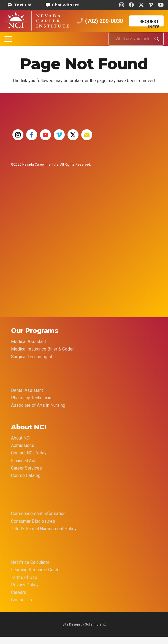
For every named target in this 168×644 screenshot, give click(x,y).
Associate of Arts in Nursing (38, 405)
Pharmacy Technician (31, 398)
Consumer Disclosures (33, 521)
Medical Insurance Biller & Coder (42, 349)
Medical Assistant (29, 342)
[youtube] (45, 135)
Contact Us (21, 600)
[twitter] (73, 135)
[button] (8, 39)
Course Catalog (26, 475)
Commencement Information (38, 514)
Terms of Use (24, 577)
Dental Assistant (27, 390)
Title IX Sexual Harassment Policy (44, 529)
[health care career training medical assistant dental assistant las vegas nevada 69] (37, 21)
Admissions (23, 445)
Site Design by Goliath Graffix (84, 624)
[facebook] (32, 135)
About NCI (21, 438)
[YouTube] (161, 5)
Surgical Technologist (32, 357)
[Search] (157, 39)
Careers (19, 592)
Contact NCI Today (29, 453)
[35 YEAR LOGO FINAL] (32, 217)
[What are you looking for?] (136, 39)
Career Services (26, 468)
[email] (87, 135)
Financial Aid (23, 461)
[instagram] (18, 135)
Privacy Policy (25, 585)
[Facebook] (131, 5)
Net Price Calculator (30, 562)
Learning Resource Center (36, 570)
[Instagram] (122, 5)
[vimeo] (59, 135)
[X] (141, 5)
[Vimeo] (151, 5)
